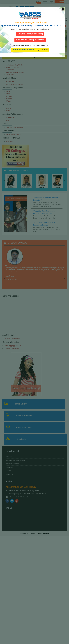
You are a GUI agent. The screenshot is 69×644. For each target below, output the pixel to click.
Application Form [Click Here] (30, 40)
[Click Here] (43, 50)
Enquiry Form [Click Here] (30, 34)
